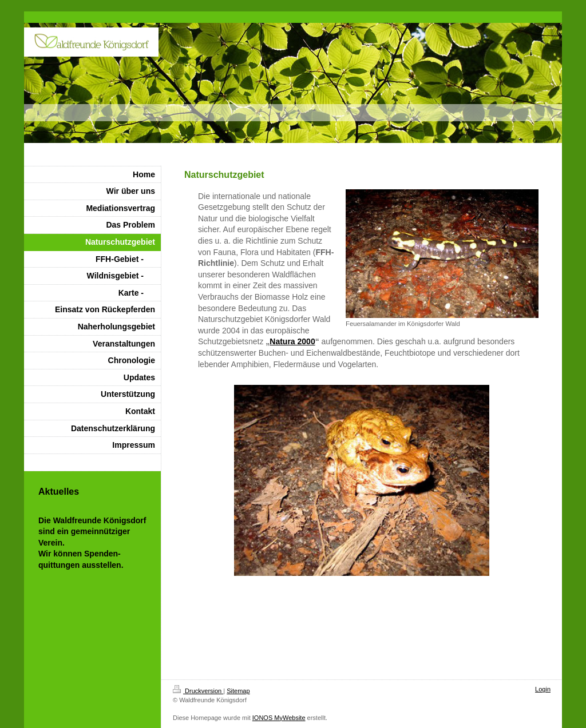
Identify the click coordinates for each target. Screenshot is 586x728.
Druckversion (198, 691)
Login (543, 689)
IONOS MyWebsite (279, 718)
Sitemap (238, 691)
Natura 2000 (292, 341)
